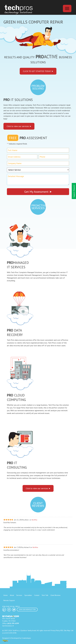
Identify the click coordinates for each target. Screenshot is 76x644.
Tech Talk (45, 595)
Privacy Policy (55, 630)
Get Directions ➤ (8, 626)
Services (19, 595)
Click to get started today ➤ (38, 71)
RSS (62, 630)
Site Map (67, 630)
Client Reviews (55, 595)
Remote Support (9, 600)
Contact (37, 595)
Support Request (74, 191)
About (12, 595)
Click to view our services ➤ (19, 126)
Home (6, 595)
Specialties (28, 595)
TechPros (34, 520)
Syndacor (24, 630)
